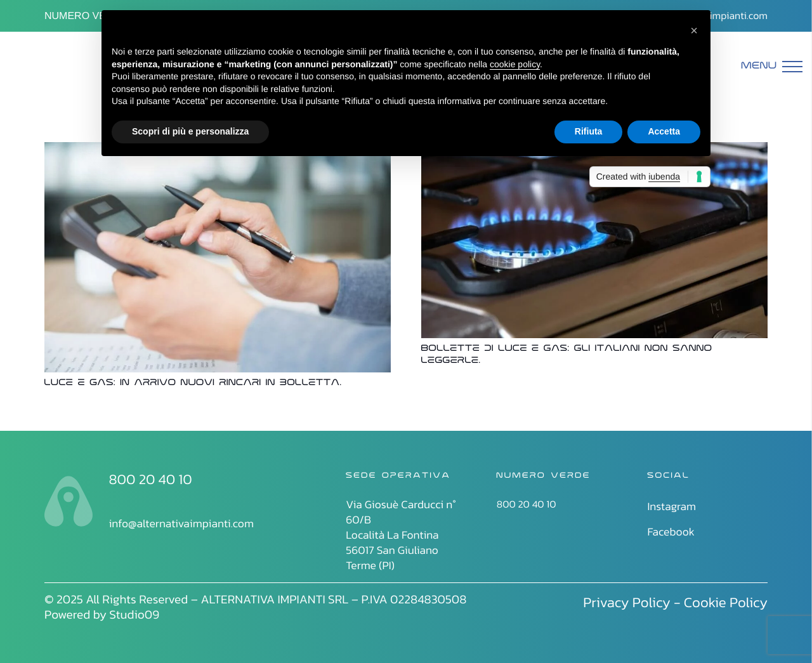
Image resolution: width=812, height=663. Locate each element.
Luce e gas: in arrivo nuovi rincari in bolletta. (193, 384)
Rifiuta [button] (589, 131)
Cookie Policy (726, 602)
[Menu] (772, 67)
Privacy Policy (627, 602)
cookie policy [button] (515, 64)
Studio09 (134, 614)
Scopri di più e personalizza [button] (190, 131)
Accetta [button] (664, 131)
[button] (694, 30)
